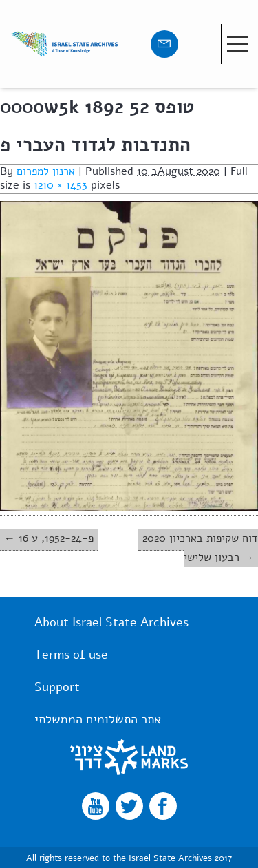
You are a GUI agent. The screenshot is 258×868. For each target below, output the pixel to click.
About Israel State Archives (111, 622)
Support (57, 687)
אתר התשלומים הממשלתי (98, 719)
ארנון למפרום (46, 171)
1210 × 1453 (61, 185)
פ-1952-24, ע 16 (56, 538)
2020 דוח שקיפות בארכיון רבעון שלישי (200, 548)
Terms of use (71, 655)
